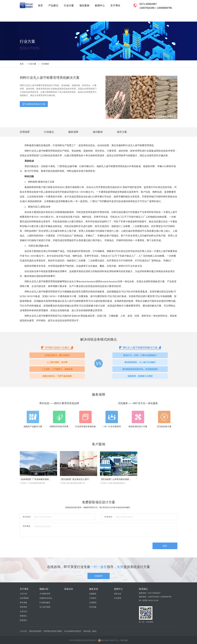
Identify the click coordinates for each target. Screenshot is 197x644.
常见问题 (93, 607)
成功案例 (98, 132)
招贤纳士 (23, 616)
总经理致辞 (24, 598)
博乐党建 (23, 603)
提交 (165, 546)
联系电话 (108, 517)
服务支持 (94, 589)
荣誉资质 (23, 607)
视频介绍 (44, 589)
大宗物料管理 (45, 594)
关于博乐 (24, 589)
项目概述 (27, 526)
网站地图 (124, 640)
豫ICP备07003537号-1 (110, 640)
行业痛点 (49, 132)
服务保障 (73, 132)
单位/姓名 (27, 517)
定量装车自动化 (46, 598)
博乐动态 (118, 594)
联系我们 (23, 620)
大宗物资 (44, 64)
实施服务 (93, 594)
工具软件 (93, 598)
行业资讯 (118, 598)
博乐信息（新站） (91, 631)
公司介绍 (23, 594)
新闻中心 (118, 589)
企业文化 (23, 611)
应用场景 (25, 132)
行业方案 (31, 64)
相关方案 (122, 132)
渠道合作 (69, 589)
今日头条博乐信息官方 (73, 631)
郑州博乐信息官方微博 (53, 631)
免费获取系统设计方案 (34, 104)
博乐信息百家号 (35, 631)
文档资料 (93, 603)
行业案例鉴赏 (45, 603)
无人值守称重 (45, 607)
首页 (22, 64)
